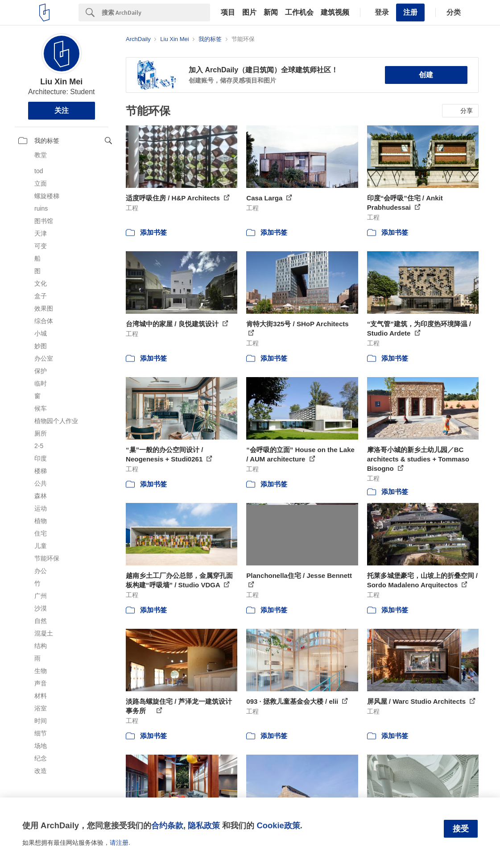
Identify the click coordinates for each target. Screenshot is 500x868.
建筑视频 (335, 12)
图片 (249, 12)
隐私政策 (204, 825)
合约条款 (167, 825)
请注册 (119, 843)
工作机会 (299, 12)
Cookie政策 (278, 825)
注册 (410, 12)
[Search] (156, 12)
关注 (62, 110)
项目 (228, 12)
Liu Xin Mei (61, 82)
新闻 (271, 12)
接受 (461, 829)
